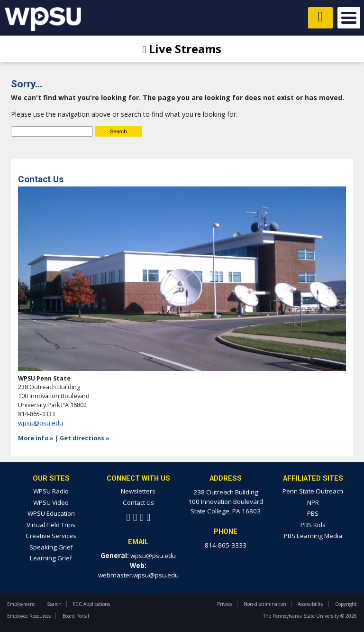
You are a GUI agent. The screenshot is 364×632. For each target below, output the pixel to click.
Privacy (225, 604)
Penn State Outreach (313, 491)
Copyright (346, 604)
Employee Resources (29, 616)
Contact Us (138, 502)
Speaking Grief (51, 547)
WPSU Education (51, 513)
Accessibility (310, 604)
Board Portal (76, 616)
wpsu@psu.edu (41, 423)
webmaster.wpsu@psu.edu (138, 575)
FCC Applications (91, 604)
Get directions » (85, 438)
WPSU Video (51, 502)
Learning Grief (51, 558)
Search (54, 604)
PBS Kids (313, 525)
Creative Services (51, 536)
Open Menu (349, 18)
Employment (21, 604)
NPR (313, 502)
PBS (313, 513)
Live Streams (182, 49)
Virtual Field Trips (51, 525)
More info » (36, 438)
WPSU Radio (51, 491)
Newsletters (138, 491)
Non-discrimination (265, 604)
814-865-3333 (226, 545)
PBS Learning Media (313, 536)
